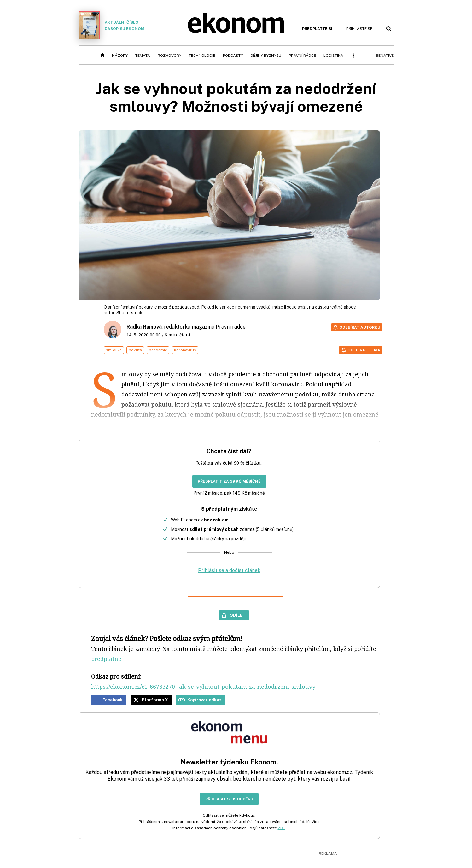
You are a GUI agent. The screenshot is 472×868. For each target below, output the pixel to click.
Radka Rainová (144, 327)
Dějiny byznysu (266, 56)
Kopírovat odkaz (204, 700)
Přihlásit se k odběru (229, 799)
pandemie (158, 350)
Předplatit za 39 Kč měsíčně (229, 481)
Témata (143, 56)
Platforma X (155, 700)
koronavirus (185, 350)
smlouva (114, 350)
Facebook (113, 700)
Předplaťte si (317, 29)
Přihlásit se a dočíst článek (229, 570)
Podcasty (233, 56)
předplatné (106, 659)
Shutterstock (129, 313)
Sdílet (238, 615)
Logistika (333, 56)
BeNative (385, 56)
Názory (120, 56)
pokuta (135, 350)
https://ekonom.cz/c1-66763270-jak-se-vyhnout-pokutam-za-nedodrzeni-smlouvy (203, 687)
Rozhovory (169, 56)
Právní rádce (302, 56)
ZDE (281, 828)
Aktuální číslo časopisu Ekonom (112, 25)
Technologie (202, 56)
